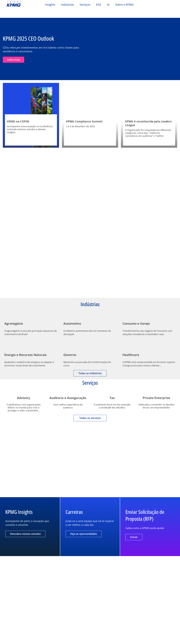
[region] (90, 632)
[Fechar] (175, 631)
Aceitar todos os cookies (138, 639)
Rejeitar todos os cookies (138, 632)
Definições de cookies (138, 625)
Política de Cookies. (43, 639)
